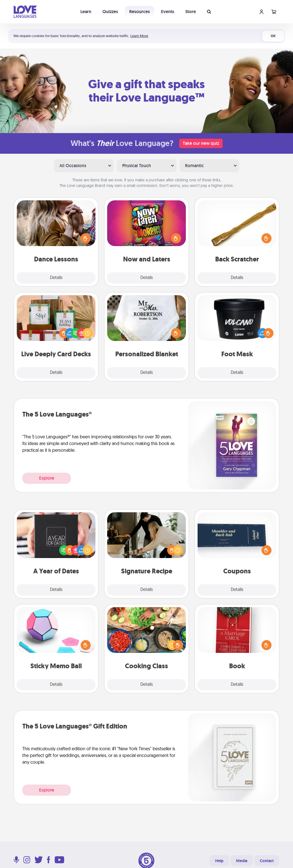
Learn (86, 12)
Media (242, 861)
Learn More (139, 36)
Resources (140, 12)
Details (56, 278)
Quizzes (110, 12)
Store (191, 12)
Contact (267, 861)
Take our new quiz (201, 143)
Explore (47, 478)
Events (168, 12)
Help (219, 861)
